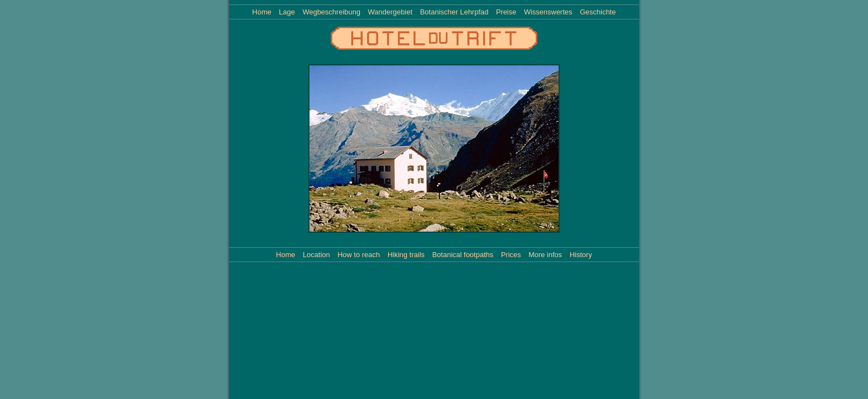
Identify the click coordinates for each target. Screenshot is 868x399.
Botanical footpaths (463, 255)
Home (262, 12)
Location (316, 255)
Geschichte (598, 12)
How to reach (359, 255)
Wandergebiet (390, 12)
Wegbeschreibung (331, 12)
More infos (546, 255)
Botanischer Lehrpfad (454, 12)
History (581, 255)
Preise (506, 12)
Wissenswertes (548, 12)
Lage (287, 12)
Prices (511, 255)
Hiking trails (406, 255)
